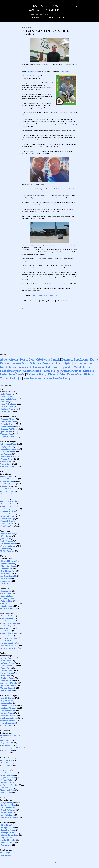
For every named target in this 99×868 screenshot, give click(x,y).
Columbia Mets (6, 703)
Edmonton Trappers (8, 451)
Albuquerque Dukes (8, 444)
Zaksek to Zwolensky (59, 378)
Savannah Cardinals (8, 720)
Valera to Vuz (74, 374)
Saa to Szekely (17, 374)
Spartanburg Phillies (8, 723)
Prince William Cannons (10, 603)
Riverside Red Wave (8, 571)
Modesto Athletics (8, 564)
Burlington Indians (8, 827)
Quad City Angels (7, 678)
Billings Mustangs (7, 803)
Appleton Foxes (6, 658)
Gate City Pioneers (8, 808)
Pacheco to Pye (51, 371)
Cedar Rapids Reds (8, 666)
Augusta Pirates (6, 700)
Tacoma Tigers (6, 461)
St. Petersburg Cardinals (10, 638)
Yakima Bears (5, 753)
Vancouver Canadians (9, 466)
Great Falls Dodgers (8, 810)
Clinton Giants (6, 668)
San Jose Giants (6, 578)
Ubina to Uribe (56, 374)
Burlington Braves (7, 663)
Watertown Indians (8, 790)
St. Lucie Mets (6, 636)
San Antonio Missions (9, 544)
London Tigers (6, 486)
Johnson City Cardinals (9, 835)
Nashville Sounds (7, 407)
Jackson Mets (6, 539)
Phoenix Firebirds (7, 456)
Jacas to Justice (8, 367)
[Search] (76, 5)
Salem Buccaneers (7, 606)
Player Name (39, 18)
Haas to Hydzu (63, 363)
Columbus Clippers (8, 419)
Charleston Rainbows (9, 705)
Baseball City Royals (8, 616)
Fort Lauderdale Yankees (10, 623)
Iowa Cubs (5, 402)
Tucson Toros (6, 464)
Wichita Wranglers (7, 551)
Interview (29, 311)
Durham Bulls (6, 591)
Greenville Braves (7, 514)
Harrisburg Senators (8, 484)
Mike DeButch (27, 76)
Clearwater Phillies (7, 618)
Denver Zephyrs (6, 397)
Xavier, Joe (16, 378)
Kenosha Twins (6, 671)
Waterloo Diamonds (8, 688)
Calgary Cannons (7, 446)
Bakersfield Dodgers (8, 561)
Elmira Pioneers (6, 765)
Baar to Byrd (27, 360)
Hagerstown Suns (7, 481)
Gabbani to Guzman (41, 363)
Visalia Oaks (5, 583)
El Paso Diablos (6, 536)
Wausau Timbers (7, 691)
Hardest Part (65, 71)
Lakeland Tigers (7, 626)
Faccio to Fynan (19, 363)
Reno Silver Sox (6, 568)
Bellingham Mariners (8, 735)
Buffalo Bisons (6, 394)
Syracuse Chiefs (6, 432)
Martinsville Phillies (8, 840)
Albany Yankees (6, 476)
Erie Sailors (4, 768)
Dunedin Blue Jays (7, 621)
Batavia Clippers (7, 763)
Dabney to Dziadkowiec (75, 360)
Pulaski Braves (6, 845)
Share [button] (24, 308)
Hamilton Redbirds (8, 773)
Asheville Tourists (7, 698)
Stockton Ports (6, 581)
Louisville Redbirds (8, 404)
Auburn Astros (6, 760)
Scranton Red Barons (9, 422)
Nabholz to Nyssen (11, 371)
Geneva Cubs (5, 770)
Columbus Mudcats (8, 511)
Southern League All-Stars (10, 501)
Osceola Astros (6, 631)
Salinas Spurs (5, 573)
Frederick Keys (6, 593)
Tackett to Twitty (36, 374)
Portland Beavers (7, 459)
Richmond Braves (7, 427)
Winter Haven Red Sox (9, 648)
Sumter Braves (6, 725)
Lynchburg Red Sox (8, 598)
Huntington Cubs (7, 832)
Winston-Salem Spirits (9, 608)
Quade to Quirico (71, 371)
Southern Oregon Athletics (11, 748)
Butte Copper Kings (8, 805)
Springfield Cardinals (8, 686)
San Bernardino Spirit (8, 576)
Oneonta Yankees (7, 780)
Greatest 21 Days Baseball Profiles (44, 8)
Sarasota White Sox (8, 641)
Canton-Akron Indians (9, 479)
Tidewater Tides (7, 434)
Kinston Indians (7, 596)
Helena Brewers (6, 813)
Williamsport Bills (7, 494)
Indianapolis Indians (8, 399)
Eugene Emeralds (7, 743)
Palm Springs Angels (8, 566)
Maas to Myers (82, 367)
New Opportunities (33, 71)
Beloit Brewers (6, 661)
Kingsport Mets (6, 837)
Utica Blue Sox (6, 788)
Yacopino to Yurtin (34, 378)
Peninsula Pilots (6, 601)
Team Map (60, 18)
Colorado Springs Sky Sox (10, 449)
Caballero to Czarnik (48, 360)
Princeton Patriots (7, 842)
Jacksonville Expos (7, 516)
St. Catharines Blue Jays (9, 785)
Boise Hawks (5, 740)
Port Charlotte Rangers (9, 633)
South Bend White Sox (9, 683)
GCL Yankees (6, 855)
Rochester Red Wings (9, 429)
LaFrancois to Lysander (59, 367)
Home (30, 18)
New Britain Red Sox (8, 489)
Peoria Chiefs (5, 676)
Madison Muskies (7, 673)
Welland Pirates (6, 793)
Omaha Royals (6, 412)
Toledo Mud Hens (7, 436)
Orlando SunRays (7, 526)
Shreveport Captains (8, 546)
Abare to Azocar (9, 360)
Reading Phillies (7, 491)
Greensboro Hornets (8, 715)
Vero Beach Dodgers (8, 643)
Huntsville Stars (6, 521)
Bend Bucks (5, 738)
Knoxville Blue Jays (8, 519)
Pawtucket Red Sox (8, 424)
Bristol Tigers (6, 825)
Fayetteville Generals (8, 710)
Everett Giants (6, 745)
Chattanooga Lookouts (9, 509)
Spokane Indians (7, 750)
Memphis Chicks (7, 524)
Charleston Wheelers (8, 708)
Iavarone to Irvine (83, 363)
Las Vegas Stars (6, 454)
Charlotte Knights (7, 506)
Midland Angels (7, 541)
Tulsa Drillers (5, 549)
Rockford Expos (7, 681)
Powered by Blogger (49, 862)
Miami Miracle (6, 628)
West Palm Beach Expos (9, 646)
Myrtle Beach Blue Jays (9, 718)
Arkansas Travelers (8, 534)
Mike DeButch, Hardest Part (45, 295)
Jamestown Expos (7, 775)
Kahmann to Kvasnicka (31, 367)
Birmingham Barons (8, 504)
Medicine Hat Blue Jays (9, 818)
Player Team (50, 18)
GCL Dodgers (6, 852)
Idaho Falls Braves (7, 815)
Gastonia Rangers (7, 713)
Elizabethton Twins (8, 830)
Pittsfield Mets (6, 783)
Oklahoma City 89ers (8, 409)
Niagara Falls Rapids (8, 778)
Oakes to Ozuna (32, 371)
